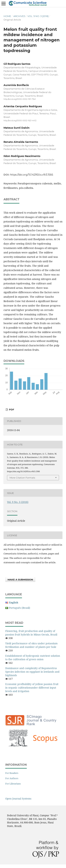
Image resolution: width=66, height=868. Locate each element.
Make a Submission (20, 580)
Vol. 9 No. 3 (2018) (38, 16)
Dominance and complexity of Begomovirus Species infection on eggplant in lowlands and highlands (32, 672)
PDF (11, 409)
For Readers (12, 773)
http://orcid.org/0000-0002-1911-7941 (20, 99)
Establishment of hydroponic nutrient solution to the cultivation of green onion (33, 658)
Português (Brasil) (20, 608)
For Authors (12, 778)
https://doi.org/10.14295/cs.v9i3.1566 (32, 175)
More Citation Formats (22, 478)
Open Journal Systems (18, 799)
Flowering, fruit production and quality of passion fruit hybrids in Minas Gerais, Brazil (31, 633)
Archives (19, 16)
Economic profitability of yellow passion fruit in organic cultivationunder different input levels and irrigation (32, 688)
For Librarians (13, 784)
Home (7, 16)
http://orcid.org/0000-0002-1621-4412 (20, 121)
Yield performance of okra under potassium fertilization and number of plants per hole (31, 645)
